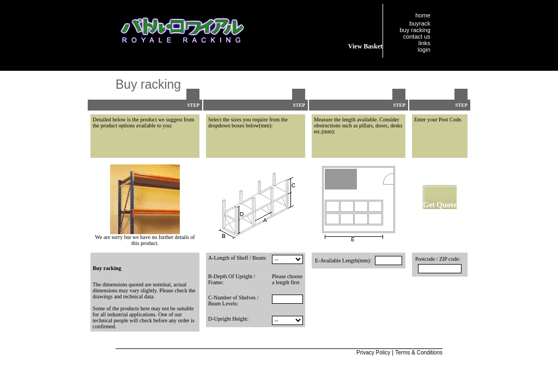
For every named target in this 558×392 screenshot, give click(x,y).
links (424, 43)
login (424, 50)
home (423, 15)
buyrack (420, 23)
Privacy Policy (373, 353)
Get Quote (440, 205)
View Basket (365, 46)
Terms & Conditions (419, 353)
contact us (417, 36)
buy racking (415, 30)
